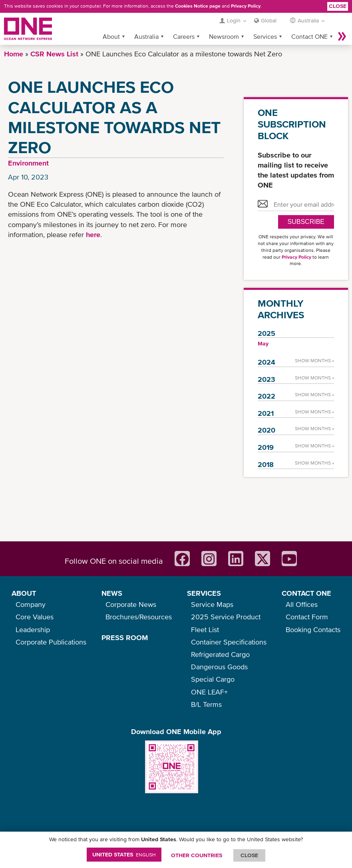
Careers (184, 36)
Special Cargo (213, 679)
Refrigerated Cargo (220, 654)
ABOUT (24, 593)
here (93, 234)
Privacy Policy (246, 6)
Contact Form (307, 617)
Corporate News (131, 604)
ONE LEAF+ (209, 692)
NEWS (112, 593)
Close (338, 6)
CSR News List (54, 54)
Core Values (35, 617)
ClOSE (249, 855)
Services (265, 36)
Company (31, 604)
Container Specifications (229, 642)
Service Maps (212, 604)
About (111, 36)
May (263, 343)
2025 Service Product (226, 617)
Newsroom (224, 36)
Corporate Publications (51, 642)
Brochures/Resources (139, 617)
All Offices (302, 604)
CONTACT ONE (306, 593)
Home (14, 54)
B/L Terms (206, 704)
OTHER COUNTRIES (197, 855)
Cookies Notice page (198, 6)
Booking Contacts (313, 630)
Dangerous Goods (219, 667)
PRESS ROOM (125, 638)
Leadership (33, 630)
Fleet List (205, 630)
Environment (28, 163)
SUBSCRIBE (306, 222)
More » (342, 36)
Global (269, 20)
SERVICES (204, 593)
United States (124, 854)
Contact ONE (309, 36)
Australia (146, 36)
